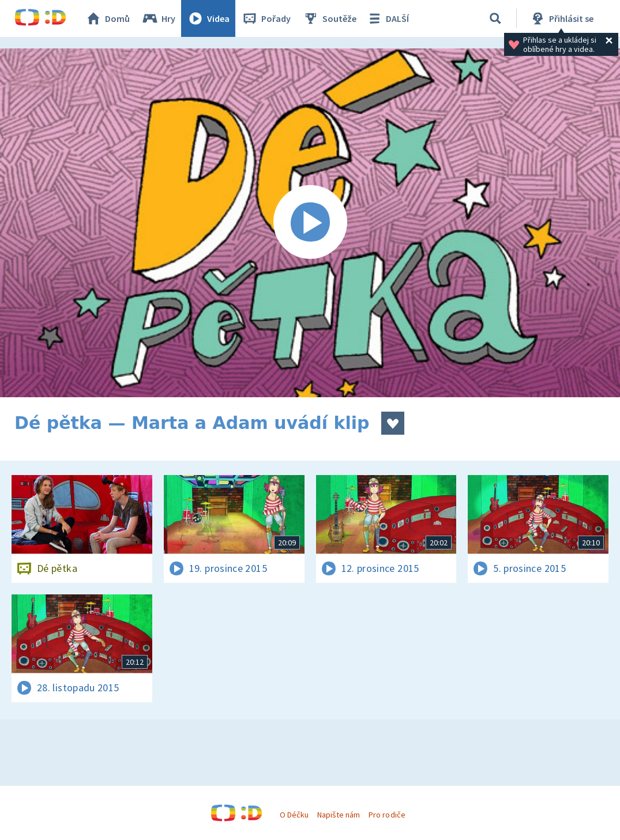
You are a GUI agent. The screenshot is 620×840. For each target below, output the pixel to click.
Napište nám (339, 815)
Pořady (266, 18)
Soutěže (329, 18)
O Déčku (294, 815)
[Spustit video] (310, 223)
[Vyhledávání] (495, 18)
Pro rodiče (387, 815)
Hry (158, 18)
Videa (208, 18)
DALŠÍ (387, 18)
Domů (107, 18)
